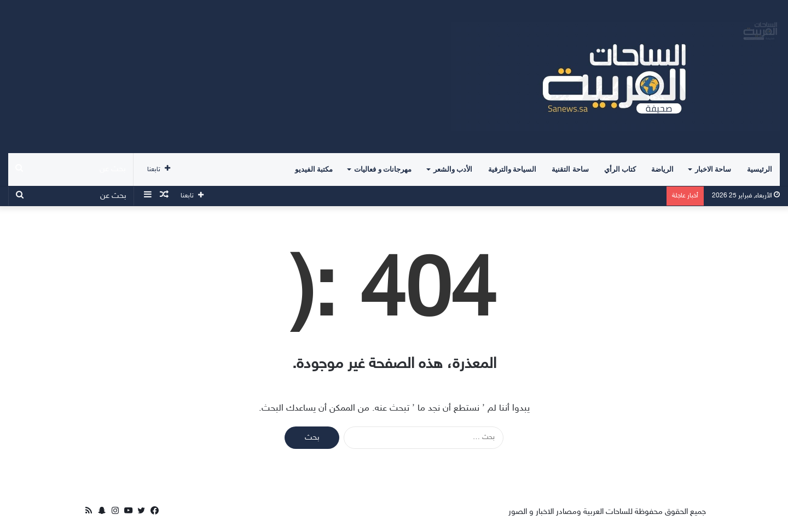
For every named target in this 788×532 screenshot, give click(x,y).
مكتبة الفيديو (314, 169)
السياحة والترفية (512, 169)
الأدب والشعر (453, 169)
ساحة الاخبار (713, 169)
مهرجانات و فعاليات (383, 169)
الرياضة (662, 169)
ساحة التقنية (570, 169)
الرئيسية (760, 169)
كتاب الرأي (620, 169)
